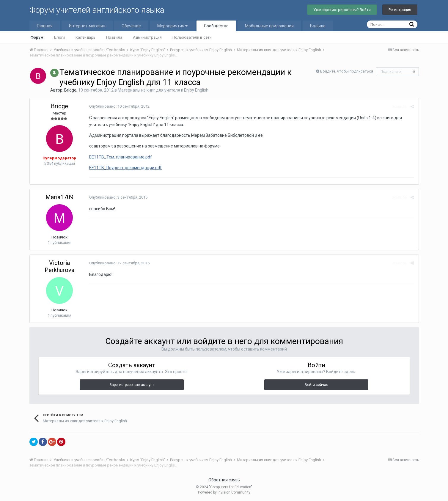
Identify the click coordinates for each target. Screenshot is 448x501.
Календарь (85, 37)
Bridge (70, 90)
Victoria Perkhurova (59, 266)
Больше (318, 26)
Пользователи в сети (192, 37)
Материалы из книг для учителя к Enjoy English (163, 90)
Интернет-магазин (87, 26)
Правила (114, 37)
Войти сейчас (316, 385)
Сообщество (216, 26)
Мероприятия (172, 26)
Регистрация (400, 10)
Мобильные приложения (269, 26)
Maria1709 (59, 197)
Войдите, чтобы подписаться (347, 71)
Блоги (59, 37)
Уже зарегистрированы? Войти (342, 10)
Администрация (147, 37)
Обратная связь (224, 480)
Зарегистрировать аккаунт (132, 385)
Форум (37, 37)
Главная (45, 26)
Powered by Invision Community (224, 492)
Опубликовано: (119, 106)
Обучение (131, 26)
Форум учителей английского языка (97, 10)
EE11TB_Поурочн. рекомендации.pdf (125, 168)
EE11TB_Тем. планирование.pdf (121, 157)
